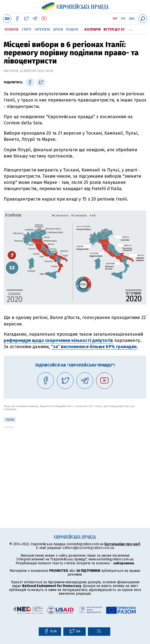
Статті (27, 29)
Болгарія (93, 29)
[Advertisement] (75, 463)
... (131, 29)
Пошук (72, 29)
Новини (12, 29)
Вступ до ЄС (114, 29)
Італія (10, 420)
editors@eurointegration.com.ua (88, 548)
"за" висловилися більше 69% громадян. (94, 347)
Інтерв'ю (42, 29)
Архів (58, 29)
